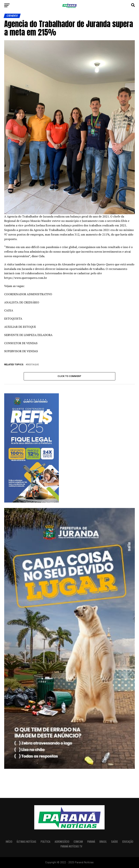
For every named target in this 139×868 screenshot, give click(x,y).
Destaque (33, 365)
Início (9, 842)
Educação (128, 842)
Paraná (91, 842)
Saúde (114, 842)
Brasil (103, 842)
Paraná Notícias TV (71, 846)
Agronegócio (62, 842)
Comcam (78, 842)
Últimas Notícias (26, 842)
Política (45, 842)
